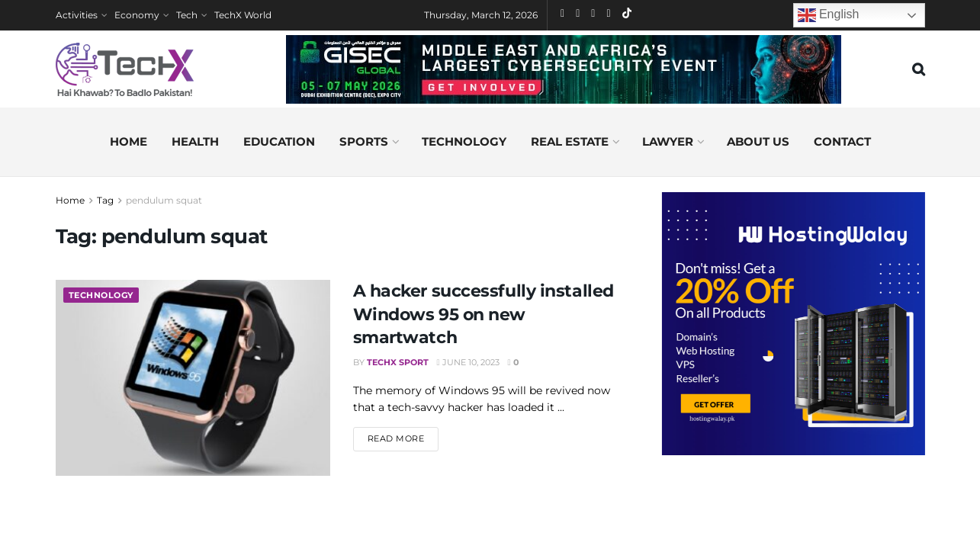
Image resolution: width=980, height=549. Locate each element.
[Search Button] (919, 69)
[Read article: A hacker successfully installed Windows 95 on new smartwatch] (193, 378)
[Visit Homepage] (125, 69)
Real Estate (570, 141)
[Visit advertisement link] (794, 324)
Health (195, 141)
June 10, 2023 (468, 362)
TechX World (243, 15)
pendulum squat (164, 200)
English (829, 15)
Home (129, 141)
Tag (105, 200)
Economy (137, 15)
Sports (364, 141)
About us (758, 141)
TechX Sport (398, 362)
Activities (77, 15)
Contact (842, 141)
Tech (187, 15)
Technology (464, 141)
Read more (403, 438)
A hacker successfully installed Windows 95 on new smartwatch (484, 315)
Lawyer (668, 141)
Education (279, 141)
